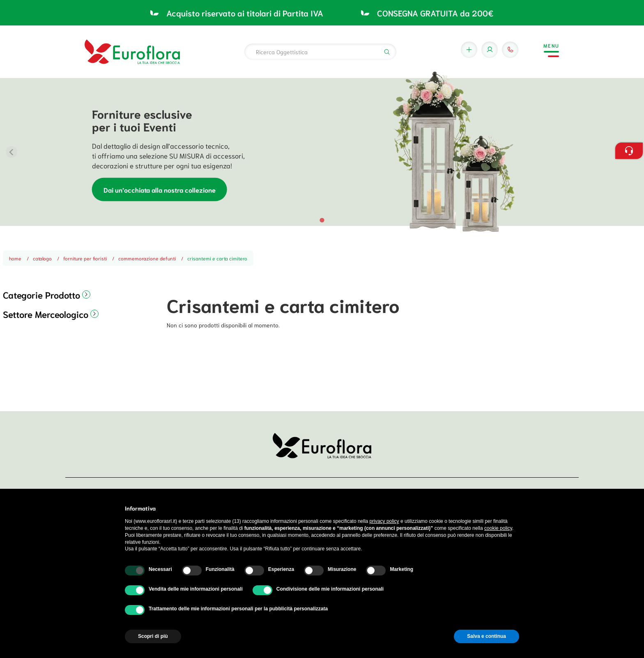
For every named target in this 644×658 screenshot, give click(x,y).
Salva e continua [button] (486, 636)
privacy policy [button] (384, 521)
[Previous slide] (11, 152)
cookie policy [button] (498, 528)
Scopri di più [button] (153, 636)
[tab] (322, 220)
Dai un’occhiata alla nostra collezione (160, 189)
